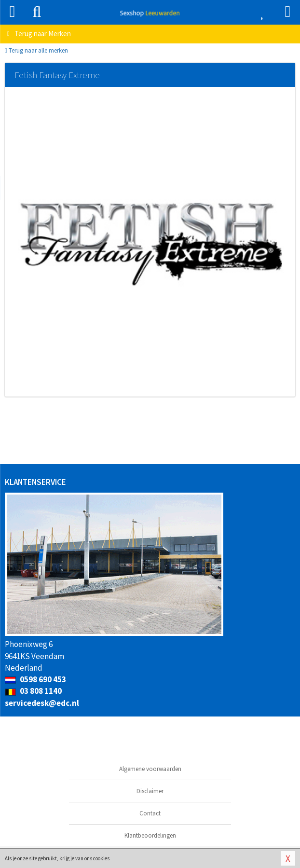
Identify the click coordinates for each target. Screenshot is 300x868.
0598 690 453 (35, 679)
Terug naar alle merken (36, 50)
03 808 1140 (33, 691)
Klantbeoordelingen (150, 835)
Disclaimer (150, 791)
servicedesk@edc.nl (42, 703)
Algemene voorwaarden (150, 769)
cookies (101, 858)
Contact (150, 813)
